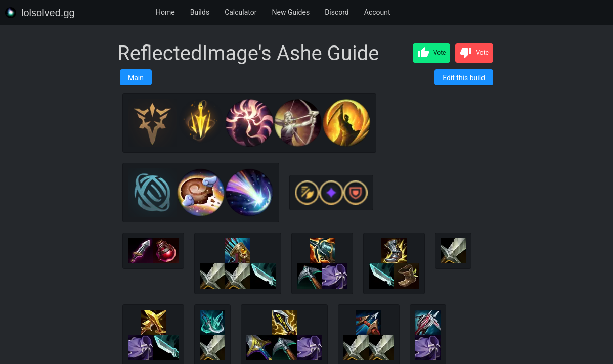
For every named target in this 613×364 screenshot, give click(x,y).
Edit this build (464, 78)
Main (136, 78)
